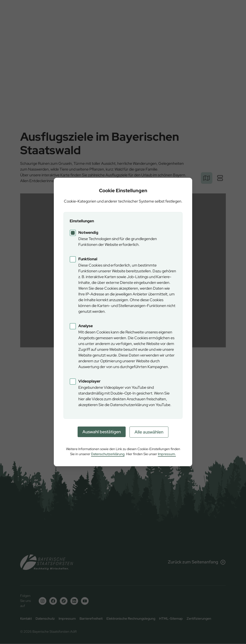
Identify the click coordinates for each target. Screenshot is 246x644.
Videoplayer (89, 381)
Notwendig (88, 233)
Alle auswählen (149, 432)
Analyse (86, 326)
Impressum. (167, 454)
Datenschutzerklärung (108, 454)
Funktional (88, 259)
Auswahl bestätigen (102, 432)
